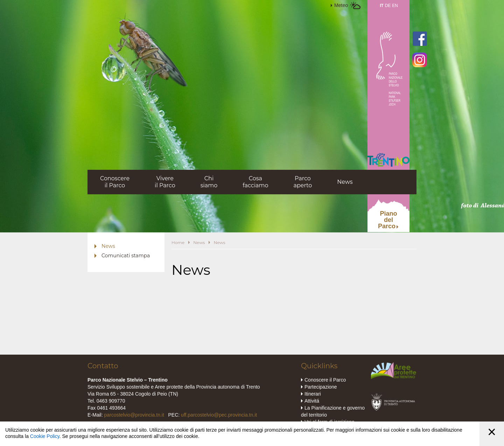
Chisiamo (209, 182)
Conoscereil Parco (115, 182)
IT (382, 6)
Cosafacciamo (255, 182)
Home (178, 242)
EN (395, 6)
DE (388, 6)
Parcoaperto (303, 182)
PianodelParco (388, 220)
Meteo (341, 5)
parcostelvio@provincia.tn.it (134, 415)
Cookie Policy (45, 436)
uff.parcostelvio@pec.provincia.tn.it (219, 415)
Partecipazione (321, 387)
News (345, 182)
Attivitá (312, 401)
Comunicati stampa (126, 256)
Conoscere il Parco (325, 380)
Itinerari (313, 394)
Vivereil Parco (165, 182)
